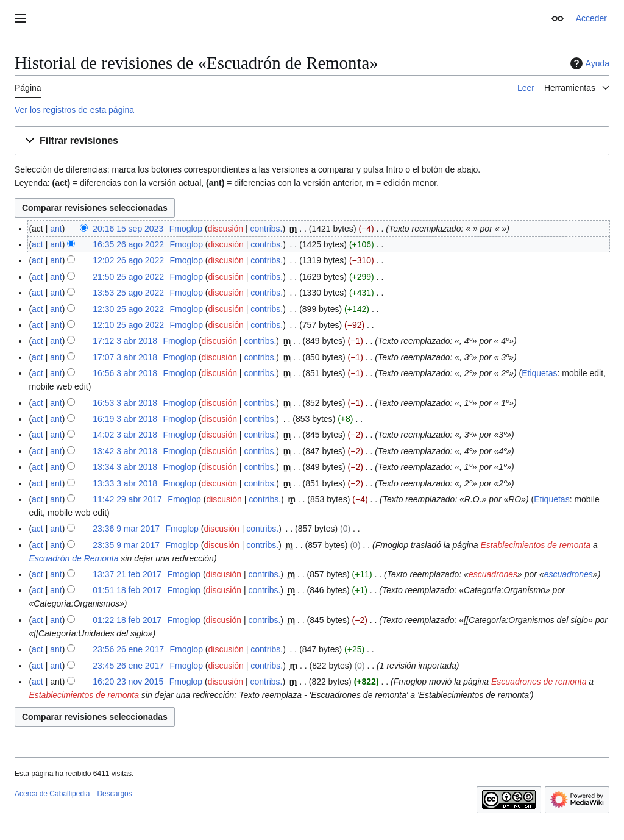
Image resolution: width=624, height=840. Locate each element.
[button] (312, 141)
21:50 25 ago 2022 (128, 277)
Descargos (114, 794)
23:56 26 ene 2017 (128, 649)
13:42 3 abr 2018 (125, 451)
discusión (225, 229)
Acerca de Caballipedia (52, 794)
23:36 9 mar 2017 (126, 529)
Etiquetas (539, 373)
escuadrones (493, 574)
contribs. (267, 229)
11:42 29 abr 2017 (127, 499)
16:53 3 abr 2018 (125, 403)
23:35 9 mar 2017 (126, 545)
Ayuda (588, 63)
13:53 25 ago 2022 (128, 293)
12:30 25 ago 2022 (128, 309)
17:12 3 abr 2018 (125, 341)
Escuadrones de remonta (539, 682)
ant (56, 229)
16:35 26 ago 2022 (128, 244)
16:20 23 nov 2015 (128, 682)
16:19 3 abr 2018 (125, 419)
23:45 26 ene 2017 (128, 666)
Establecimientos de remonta (535, 545)
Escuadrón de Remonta (73, 558)
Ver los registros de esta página (74, 110)
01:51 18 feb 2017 (127, 590)
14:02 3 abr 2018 (125, 435)
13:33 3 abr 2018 (125, 483)
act (37, 244)
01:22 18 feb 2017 (127, 620)
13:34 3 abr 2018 (125, 467)
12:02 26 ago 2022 (128, 260)
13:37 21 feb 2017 (127, 574)
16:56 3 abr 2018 (125, 373)
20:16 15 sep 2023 (128, 229)
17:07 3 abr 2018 (125, 357)
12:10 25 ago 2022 (128, 325)
